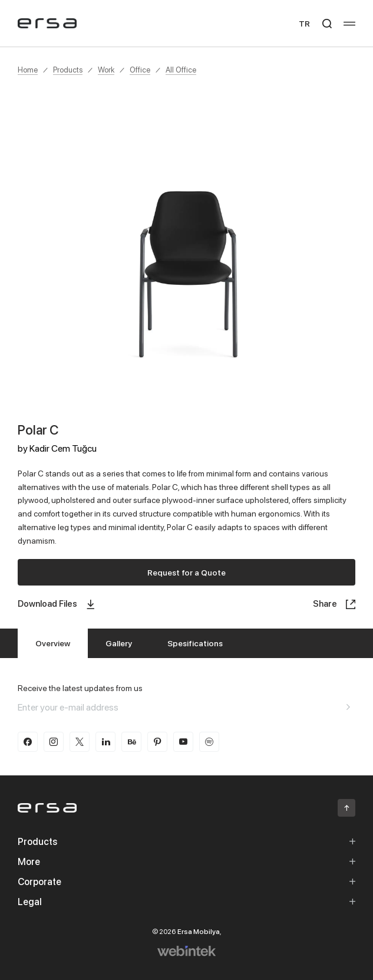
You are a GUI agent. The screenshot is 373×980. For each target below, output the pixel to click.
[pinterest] (157, 742)
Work (106, 70)
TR (304, 23)
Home (28, 70)
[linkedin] (105, 742)
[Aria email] (348, 707)
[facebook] (28, 742)
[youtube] (183, 742)
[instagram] (54, 742)
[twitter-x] (80, 742)
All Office (181, 70)
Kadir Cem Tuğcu (63, 448)
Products (68, 70)
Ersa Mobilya (199, 931)
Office (140, 70)
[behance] (131, 742)
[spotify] (209, 742)
